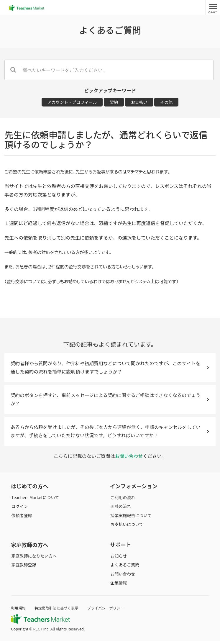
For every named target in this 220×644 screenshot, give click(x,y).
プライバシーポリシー (108, 611)
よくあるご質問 (124, 568)
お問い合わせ (129, 459)
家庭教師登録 (23, 568)
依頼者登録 (21, 518)
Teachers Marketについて (35, 500)
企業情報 (118, 586)
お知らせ (118, 559)
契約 (114, 102)
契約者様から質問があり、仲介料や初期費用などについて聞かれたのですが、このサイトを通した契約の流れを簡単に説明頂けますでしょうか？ (110, 368)
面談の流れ (120, 509)
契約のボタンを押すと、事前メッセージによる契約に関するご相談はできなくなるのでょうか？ (110, 401)
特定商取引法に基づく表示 (58, 611)
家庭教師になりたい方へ (34, 559)
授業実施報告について (131, 518)
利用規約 (18, 611)
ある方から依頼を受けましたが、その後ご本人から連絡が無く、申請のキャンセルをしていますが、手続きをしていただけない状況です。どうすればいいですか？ (110, 434)
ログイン (19, 509)
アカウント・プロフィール (72, 102)
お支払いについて (127, 527)
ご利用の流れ (122, 500)
